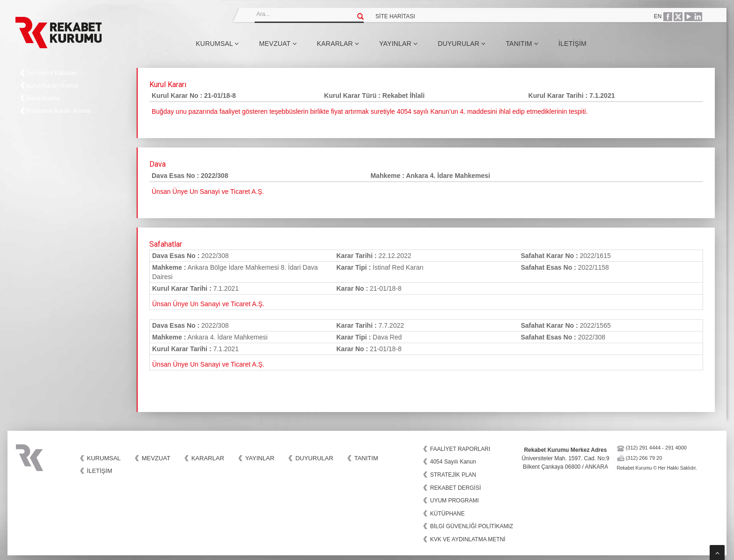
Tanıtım (522, 44)
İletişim (573, 44)
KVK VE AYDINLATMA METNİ (468, 539)
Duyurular (462, 44)
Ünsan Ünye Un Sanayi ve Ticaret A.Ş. (208, 304)
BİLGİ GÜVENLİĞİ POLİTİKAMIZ (472, 526)
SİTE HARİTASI (395, 16)
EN (658, 16)
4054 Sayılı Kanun (453, 462)
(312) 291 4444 (643, 448)
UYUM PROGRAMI (455, 501)
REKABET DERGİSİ (455, 488)
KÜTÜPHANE (448, 514)
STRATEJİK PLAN (453, 475)
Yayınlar (398, 44)
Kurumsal (217, 44)
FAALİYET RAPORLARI (460, 449)
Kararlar (338, 44)
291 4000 (676, 448)
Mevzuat (278, 44)
